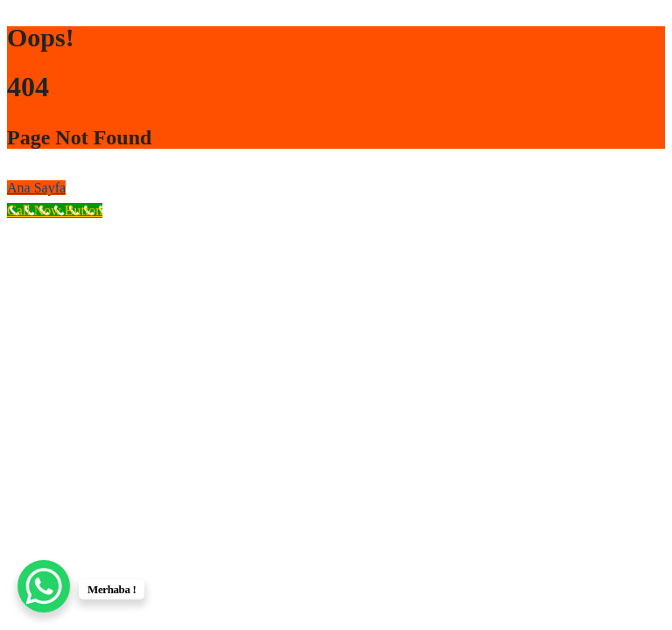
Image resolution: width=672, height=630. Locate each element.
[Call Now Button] (55, 210)
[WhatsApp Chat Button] (44, 586)
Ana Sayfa (36, 188)
